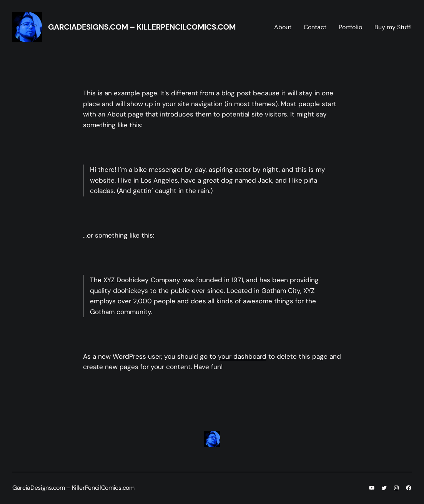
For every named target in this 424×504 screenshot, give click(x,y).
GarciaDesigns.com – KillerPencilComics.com (142, 27)
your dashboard (242, 356)
